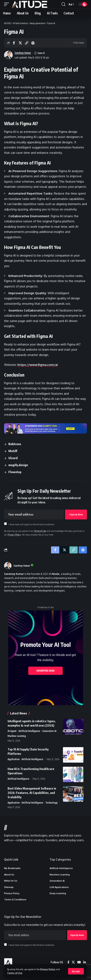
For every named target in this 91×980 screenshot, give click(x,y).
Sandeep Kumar (23, 53)
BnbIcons (15, 444)
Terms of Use (15, 973)
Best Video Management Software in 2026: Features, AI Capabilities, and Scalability (32, 793)
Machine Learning (17, 736)
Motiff (13, 451)
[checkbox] (5, 524)
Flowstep (15, 472)
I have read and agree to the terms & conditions (31, 524)
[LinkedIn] (85, 962)
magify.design (18, 465)
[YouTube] (79, 962)
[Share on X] (20, 43)
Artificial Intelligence (29, 731)
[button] (76, 971)
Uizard (13, 458)
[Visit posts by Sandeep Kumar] (8, 566)
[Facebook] (68, 962)
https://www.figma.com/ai (38, 365)
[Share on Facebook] (14, 43)
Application (14, 759)
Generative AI (49, 731)
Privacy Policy (48, 969)
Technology (51, 803)
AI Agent (12, 731)
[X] (73, 962)
